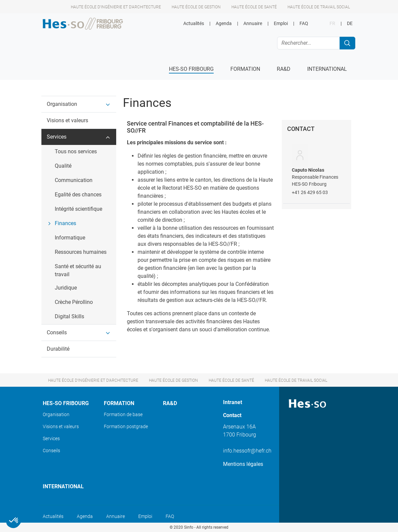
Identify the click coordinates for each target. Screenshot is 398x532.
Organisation (56, 414)
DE (350, 24)
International (63, 486)
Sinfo (189, 527)
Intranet (233, 402)
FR (332, 24)
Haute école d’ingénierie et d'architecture (116, 7)
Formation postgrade (126, 426)
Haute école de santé (254, 7)
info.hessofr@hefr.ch (247, 451)
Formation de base (123, 414)
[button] (79, 104)
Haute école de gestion (196, 7)
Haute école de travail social (319, 7)
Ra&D (170, 403)
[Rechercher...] (309, 43)
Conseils (51, 451)
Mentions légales (243, 464)
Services (51, 438)
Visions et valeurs (61, 426)
